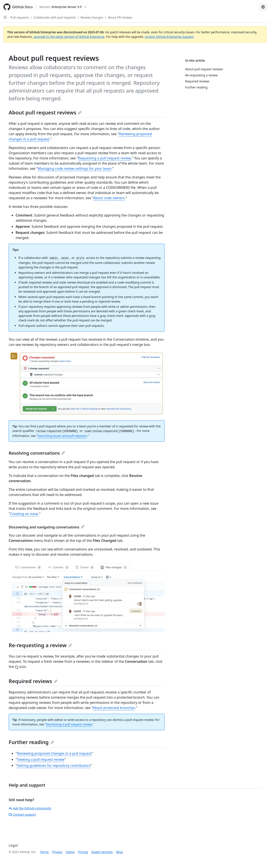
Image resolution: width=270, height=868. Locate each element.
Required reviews (33, 681)
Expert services (102, 852)
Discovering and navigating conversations (47, 527)
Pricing (83, 852)
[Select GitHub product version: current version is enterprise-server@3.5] (63, 7)
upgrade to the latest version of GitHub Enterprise (69, 37)
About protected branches (114, 708)
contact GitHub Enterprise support (169, 37)
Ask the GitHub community (30, 808)
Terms (44, 852)
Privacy (57, 852)
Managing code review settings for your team (74, 168)
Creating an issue (24, 514)
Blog (120, 852)
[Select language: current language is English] (263, 7)
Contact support (22, 814)
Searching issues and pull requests (62, 436)
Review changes (92, 17)
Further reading (31, 742)
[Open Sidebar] (5, 17)
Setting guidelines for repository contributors (54, 765)
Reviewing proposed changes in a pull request (54, 753)
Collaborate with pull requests (55, 17)
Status (70, 852)
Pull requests (20, 17)
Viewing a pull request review (41, 759)
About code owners (109, 198)
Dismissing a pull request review (69, 724)
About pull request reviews (45, 112)
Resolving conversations (37, 453)
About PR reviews (120, 17)
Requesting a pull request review (104, 158)
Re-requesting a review (40, 645)
